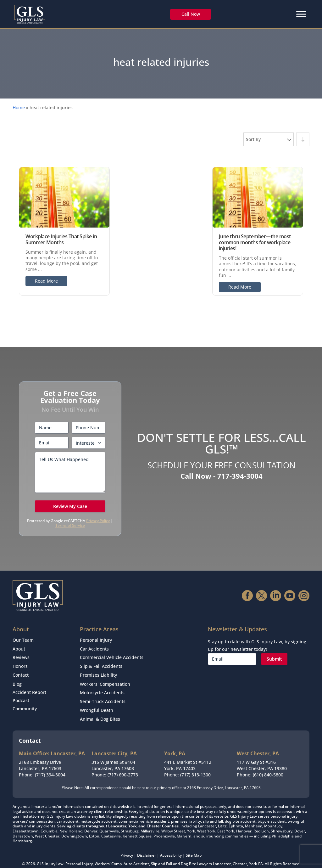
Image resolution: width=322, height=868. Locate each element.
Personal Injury (96, 640)
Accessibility (171, 847)
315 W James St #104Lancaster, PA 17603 (113, 757)
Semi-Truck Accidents (103, 695)
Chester (240, 856)
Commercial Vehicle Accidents (112, 655)
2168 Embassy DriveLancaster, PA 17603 (40, 757)
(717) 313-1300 (195, 767)
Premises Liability (98, 671)
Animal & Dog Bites (100, 711)
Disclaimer (147, 847)
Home (19, 107)
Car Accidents (94, 648)
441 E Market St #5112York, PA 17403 (188, 757)
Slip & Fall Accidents (101, 664)
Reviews (21, 655)
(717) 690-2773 (123, 767)
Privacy (127, 847)
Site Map (194, 847)
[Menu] (301, 14)
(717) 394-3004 (50, 767)
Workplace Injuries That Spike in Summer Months (61, 239)
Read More (46, 281)
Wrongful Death (97, 704)
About (19, 648)
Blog (17, 680)
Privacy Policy (98, 521)
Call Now (191, 14)
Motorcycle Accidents (102, 688)
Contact (21, 671)
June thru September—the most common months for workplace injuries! (255, 242)
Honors (20, 664)
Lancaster (222, 856)
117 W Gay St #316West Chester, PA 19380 (262, 757)
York (253, 856)
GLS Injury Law (50, 856)
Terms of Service (70, 525)
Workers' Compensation (105, 680)
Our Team (23, 640)
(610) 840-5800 (268, 767)
